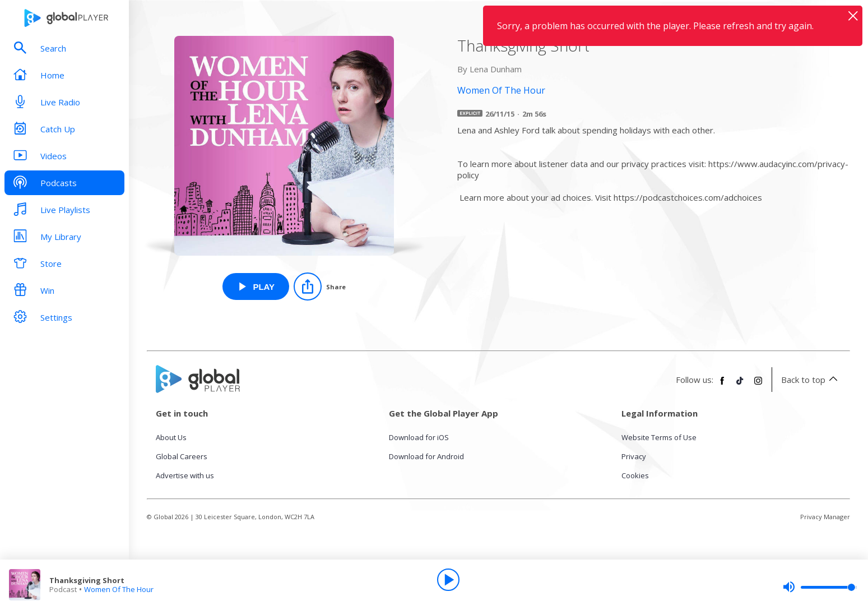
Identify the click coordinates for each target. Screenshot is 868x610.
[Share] (320, 286)
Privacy (634, 456)
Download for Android (426, 456)
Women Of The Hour (119, 589)
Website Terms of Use (659, 437)
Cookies (635, 475)
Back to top (811, 380)
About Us (171, 437)
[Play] (448, 580)
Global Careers (182, 456)
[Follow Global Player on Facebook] (722, 385)
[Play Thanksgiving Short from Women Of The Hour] (256, 286)
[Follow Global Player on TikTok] (740, 385)
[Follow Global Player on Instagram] (758, 385)
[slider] (820, 587)
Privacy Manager (825, 517)
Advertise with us (185, 475)
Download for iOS (419, 437)
